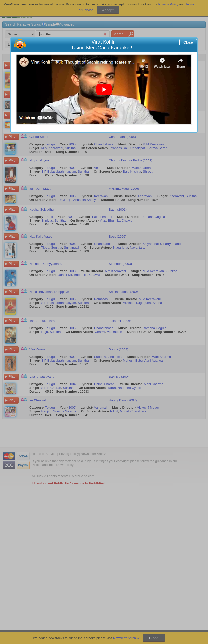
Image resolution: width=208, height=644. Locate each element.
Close (188, 42)
